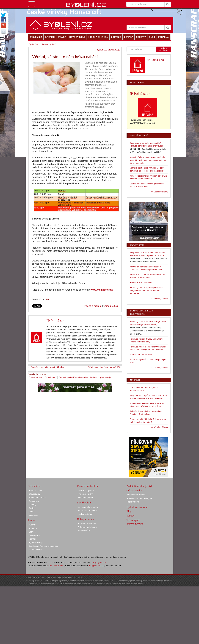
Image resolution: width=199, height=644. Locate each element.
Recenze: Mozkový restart (141, 282)
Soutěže (131, 516)
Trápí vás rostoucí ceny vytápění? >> (105, 367)
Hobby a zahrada (86, 519)
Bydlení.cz (33, 44)
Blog (129, 511)
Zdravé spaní (51, 377)
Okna (31, 512)
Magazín (135, 380)
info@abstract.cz (96, 566)
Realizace (33, 515)
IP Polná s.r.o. (57, 321)
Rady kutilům (84, 531)
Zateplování (34, 501)
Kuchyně (33, 525)
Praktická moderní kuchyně (140, 498)
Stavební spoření (86, 498)
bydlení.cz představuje (108, 50)
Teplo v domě (133, 502)
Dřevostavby (34, 494)
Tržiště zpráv (133, 520)
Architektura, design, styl (139, 486)
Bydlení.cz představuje (101, 377)
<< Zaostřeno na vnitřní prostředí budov (46, 367)
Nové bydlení (84, 503)
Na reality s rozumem (87, 511)
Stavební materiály (37, 498)
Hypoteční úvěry (85, 494)
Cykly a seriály (134, 490)
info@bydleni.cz (99, 562)
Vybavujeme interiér (136, 495)
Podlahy (32, 505)
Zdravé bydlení (36, 377)
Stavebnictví (34, 486)
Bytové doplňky (36, 543)
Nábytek (32, 539)
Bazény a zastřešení (87, 523)
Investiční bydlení (86, 490)
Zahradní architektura (88, 527)
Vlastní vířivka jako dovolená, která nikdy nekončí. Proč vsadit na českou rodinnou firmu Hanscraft (148, 160)
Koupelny (33, 528)
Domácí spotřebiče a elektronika (73, 377)
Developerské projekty (88, 507)
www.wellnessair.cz (102, 290)
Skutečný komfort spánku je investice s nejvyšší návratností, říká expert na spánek (146, 290)
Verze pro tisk (111, 306)
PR (47, 299)
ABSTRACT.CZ (135, 524)
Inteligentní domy (86, 514)
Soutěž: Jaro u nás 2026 (141, 355)
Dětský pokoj (34, 535)
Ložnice (32, 532)
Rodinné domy (35, 490)
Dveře (31, 508)
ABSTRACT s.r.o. (56, 566)
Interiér (32, 520)
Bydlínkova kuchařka (137, 507)
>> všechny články (159, 192)
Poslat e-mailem (93, 306)
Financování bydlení (87, 486)
